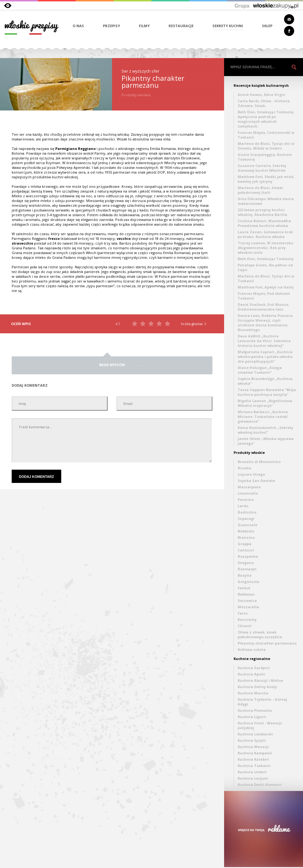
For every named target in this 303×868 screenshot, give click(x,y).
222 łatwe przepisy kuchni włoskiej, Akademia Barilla (262, 212)
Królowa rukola (252, 649)
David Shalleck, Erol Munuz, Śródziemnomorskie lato (264, 307)
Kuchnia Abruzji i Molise (260, 680)
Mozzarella (248, 607)
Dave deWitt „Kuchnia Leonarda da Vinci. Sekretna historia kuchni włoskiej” (264, 341)
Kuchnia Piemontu (255, 710)
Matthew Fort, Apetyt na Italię (266, 287)
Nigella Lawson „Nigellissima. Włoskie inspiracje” (265, 403)
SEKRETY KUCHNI (228, 26)
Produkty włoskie (249, 452)
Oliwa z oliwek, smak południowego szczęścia (260, 634)
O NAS (78, 26)
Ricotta (244, 468)
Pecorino (246, 499)
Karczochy (247, 619)
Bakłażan (246, 594)
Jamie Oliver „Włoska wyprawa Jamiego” (266, 441)
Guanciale (247, 525)
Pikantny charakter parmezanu (267, 643)
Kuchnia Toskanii (254, 766)
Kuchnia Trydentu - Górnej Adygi (262, 702)
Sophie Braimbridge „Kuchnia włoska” (265, 381)
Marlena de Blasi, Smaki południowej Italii (260, 190)
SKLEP (267, 26)
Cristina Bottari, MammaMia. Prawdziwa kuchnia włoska (265, 223)
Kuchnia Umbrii (252, 772)
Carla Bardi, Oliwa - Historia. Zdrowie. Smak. (264, 103)
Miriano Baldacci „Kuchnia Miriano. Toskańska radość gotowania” (263, 416)
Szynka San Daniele (256, 481)
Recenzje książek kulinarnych (261, 85)
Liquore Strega (251, 474)
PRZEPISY (111, 26)
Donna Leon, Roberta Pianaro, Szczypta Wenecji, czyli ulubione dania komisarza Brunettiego (265, 323)
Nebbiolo (246, 531)
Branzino (246, 537)
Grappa (245, 544)
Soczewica (247, 600)
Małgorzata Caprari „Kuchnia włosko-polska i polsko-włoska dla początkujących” (265, 357)
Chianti (245, 626)
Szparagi (246, 518)
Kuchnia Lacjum (253, 778)
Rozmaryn (247, 569)
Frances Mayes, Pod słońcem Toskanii (264, 296)
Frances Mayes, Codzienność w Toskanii (266, 135)
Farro (243, 613)
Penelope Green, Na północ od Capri (265, 267)
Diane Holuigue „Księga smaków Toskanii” (260, 370)
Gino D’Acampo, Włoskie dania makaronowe (266, 201)
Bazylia (245, 575)
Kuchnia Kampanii (255, 753)
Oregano (246, 563)
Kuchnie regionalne (252, 659)
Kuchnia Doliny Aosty (257, 687)
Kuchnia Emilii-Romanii (260, 785)
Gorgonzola (249, 582)
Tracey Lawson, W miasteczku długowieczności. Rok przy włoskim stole (265, 248)
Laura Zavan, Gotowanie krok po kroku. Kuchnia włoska (265, 234)
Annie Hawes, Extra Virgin (261, 95)
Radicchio (247, 512)
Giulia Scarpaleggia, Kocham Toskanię (265, 157)
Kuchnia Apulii (251, 674)
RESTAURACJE (181, 26)
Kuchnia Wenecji (253, 747)
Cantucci (246, 550)
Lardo (243, 506)
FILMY (144, 26)
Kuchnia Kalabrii (253, 759)
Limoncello (248, 493)
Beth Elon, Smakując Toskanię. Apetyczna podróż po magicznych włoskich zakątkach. (266, 119)
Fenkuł (244, 588)
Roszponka (248, 556)
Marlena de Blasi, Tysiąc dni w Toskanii (266, 278)
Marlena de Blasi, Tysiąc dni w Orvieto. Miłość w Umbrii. (266, 146)
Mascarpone (249, 487)
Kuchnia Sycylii (252, 740)
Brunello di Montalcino (259, 462)
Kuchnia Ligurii (252, 717)
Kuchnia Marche (253, 693)
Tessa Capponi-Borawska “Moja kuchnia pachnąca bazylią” (267, 392)
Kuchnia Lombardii (255, 734)
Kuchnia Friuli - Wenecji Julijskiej (260, 725)
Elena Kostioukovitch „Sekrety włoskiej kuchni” (265, 430)
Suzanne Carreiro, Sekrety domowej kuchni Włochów (262, 168)
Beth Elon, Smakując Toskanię (266, 259)
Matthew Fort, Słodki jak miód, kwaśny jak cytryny (266, 179)
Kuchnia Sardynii (254, 668)
